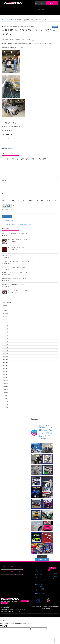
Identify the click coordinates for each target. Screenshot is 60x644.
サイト (4, 194)
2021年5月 (5, 350)
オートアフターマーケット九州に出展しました (13, 267)
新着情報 (55, 27)
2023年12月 (6, 317)
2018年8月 (5, 380)
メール (5, 187)
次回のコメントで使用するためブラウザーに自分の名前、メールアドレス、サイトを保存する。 (29, 200)
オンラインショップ (41, 3)
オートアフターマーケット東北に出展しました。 (20, 290)
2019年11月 (6, 377)
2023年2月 (5, 332)
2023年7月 (5, 329)
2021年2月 (5, 359)
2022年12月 (6, 338)
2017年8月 (5, 401)
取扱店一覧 (39, 574)
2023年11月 (6, 320)
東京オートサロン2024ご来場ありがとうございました (15, 234)
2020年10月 (6, 371)
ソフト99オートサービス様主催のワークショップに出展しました (18, 261)
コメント (5, 163)
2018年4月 (5, 386)
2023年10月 (6, 323)
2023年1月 (5, 335)
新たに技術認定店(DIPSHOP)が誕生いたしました (14, 279)
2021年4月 (5, 353)
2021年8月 (5, 347)
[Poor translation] (6, 625)
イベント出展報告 (7, 303)
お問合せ (52, 3)
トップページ (40, 566)
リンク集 (52, 577)
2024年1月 (5, 314)
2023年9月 (5, 326)
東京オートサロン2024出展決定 (16, 248)
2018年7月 (5, 383)
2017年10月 (6, 398)
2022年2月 (5, 344)
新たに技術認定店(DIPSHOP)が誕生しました (13, 284)
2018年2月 (5, 389)
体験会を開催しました (8, 255)
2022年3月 (5, 341)
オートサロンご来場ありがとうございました (19, 240)
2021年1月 (5, 362)
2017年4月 (5, 407)
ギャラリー (39, 576)
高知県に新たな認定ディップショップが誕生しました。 (18, 224)
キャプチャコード (7, 209)
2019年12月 (6, 374)
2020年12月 (6, 365)
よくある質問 (53, 575)
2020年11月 (6, 368)
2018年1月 (5, 392)
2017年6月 (5, 404)
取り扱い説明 (53, 573)
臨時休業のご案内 (9, 221)
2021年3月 (5, 356)
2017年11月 (6, 395)
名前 (4, 180)
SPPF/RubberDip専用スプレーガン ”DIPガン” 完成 (15, 273)
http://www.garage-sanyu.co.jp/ (11, 138)
